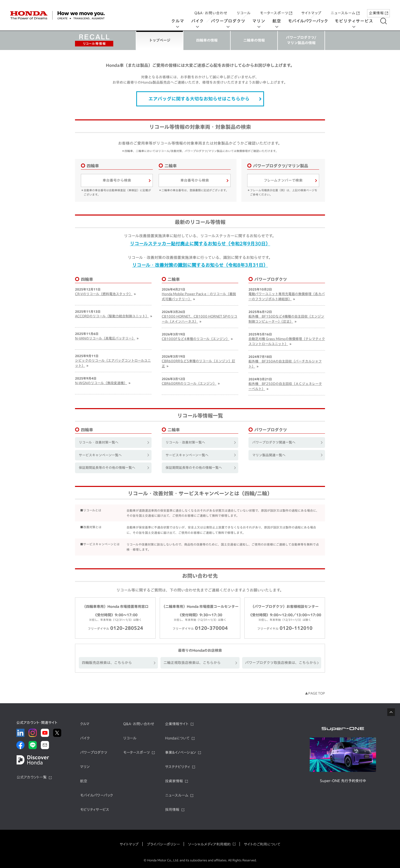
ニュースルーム (345, 8)
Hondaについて (177, 738)
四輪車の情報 (207, 40)
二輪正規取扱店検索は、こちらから (192, 663)
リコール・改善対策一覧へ (99, 442)
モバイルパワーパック (311, 21)
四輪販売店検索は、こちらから (107, 663)
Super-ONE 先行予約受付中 (343, 781)
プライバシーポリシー (163, 844)
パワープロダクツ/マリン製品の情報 (301, 40)
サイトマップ (311, 8)
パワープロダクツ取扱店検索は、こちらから (281, 663)
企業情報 (378, 8)
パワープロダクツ (231, 21)
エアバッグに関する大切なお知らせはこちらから (199, 99)
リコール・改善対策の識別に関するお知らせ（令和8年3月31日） (200, 265)
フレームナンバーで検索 (283, 180)
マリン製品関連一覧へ (269, 455)
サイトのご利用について (262, 844)
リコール (244, 8)
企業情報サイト (177, 724)
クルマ (181, 21)
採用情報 (172, 810)
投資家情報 (174, 781)
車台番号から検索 (117, 180)
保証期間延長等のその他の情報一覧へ (107, 468)
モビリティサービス (357, 21)
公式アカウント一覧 (32, 777)
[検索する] (387, 21)
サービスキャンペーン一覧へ (100, 455)
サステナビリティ (178, 767)
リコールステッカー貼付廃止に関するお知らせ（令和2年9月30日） (200, 244)
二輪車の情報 (254, 40)
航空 (280, 21)
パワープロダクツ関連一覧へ (274, 442)
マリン (262, 21)
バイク (201, 21)
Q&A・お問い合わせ (211, 8)
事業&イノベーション (180, 752)
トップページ (160, 40)
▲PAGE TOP (315, 693)
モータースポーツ (276, 8)
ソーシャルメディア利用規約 (209, 844)
